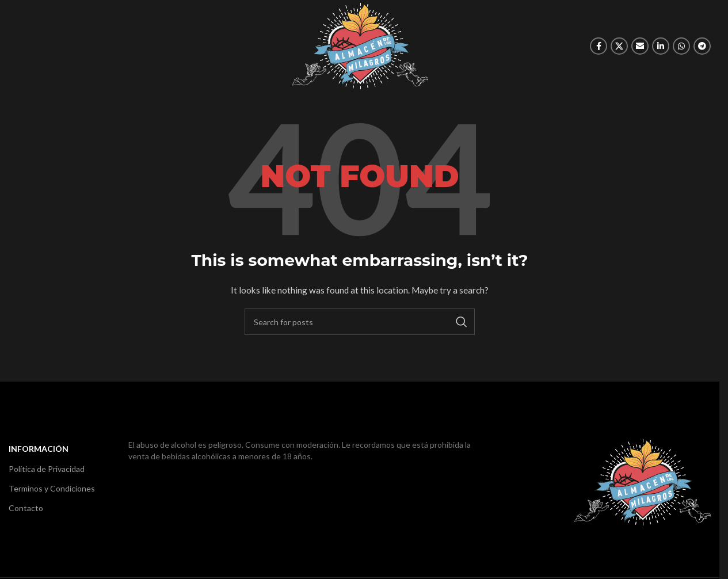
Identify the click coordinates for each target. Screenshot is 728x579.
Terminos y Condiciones (52, 488)
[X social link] (619, 46)
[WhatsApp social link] (681, 46)
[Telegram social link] (702, 46)
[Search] (360, 322)
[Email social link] (640, 46)
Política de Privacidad (47, 469)
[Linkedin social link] (661, 46)
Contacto (26, 508)
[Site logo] (360, 45)
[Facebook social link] (599, 46)
